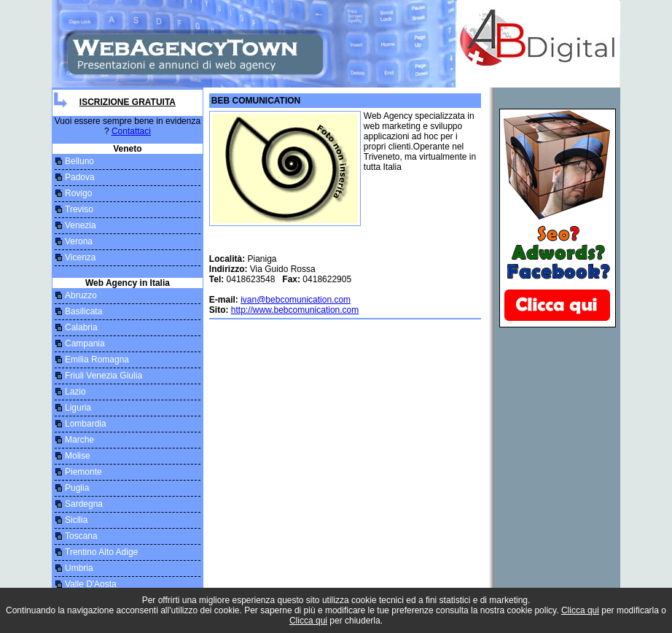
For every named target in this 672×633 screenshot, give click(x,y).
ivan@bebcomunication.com (296, 300)
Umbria (79, 568)
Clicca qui (580, 610)
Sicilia (76, 520)
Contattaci (131, 131)
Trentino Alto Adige (101, 552)
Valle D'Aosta (91, 584)
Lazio (75, 392)
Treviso (79, 209)
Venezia (81, 225)
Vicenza (80, 257)
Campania (85, 343)
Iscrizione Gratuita (128, 102)
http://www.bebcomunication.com (295, 310)
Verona (79, 241)
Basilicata (83, 311)
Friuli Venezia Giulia (103, 376)
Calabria (81, 327)
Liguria (78, 408)
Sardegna (84, 504)
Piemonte (83, 472)
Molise (78, 456)
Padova (80, 177)
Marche (79, 440)
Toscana (81, 536)
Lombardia (86, 424)
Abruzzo (81, 295)
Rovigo (78, 193)
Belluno (79, 161)
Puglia (77, 488)
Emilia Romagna (97, 360)
